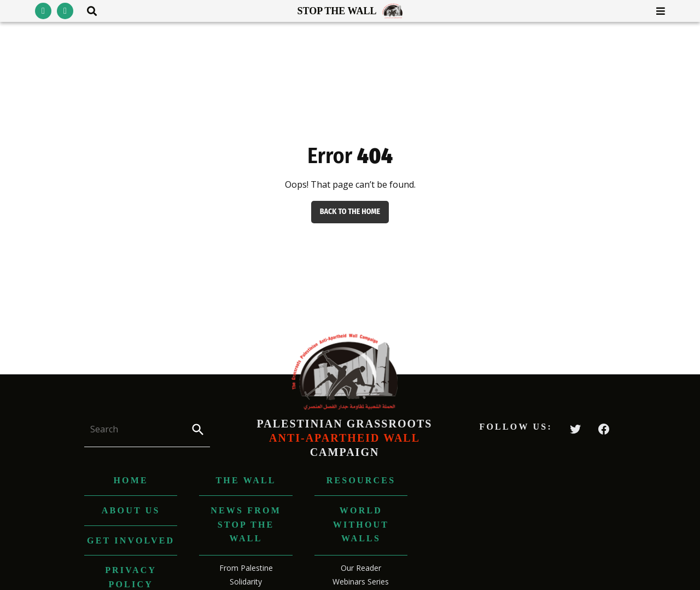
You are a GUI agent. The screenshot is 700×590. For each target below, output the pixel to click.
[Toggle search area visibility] (88, 11)
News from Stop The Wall (246, 524)
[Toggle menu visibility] (657, 11)
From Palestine (246, 568)
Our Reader (361, 568)
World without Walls (361, 524)
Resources (361, 480)
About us (131, 510)
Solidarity (246, 582)
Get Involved (131, 540)
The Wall (246, 480)
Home (130, 480)
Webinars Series (361, 582)
